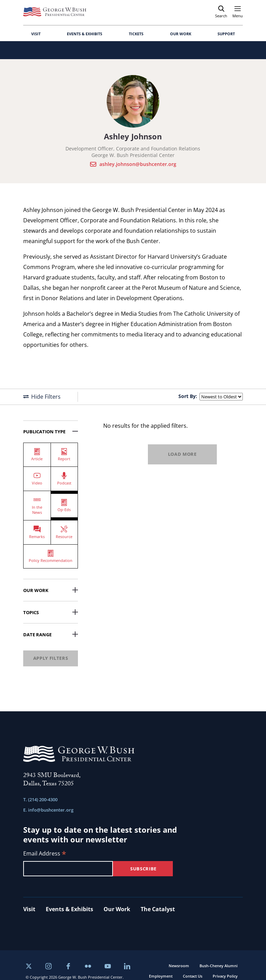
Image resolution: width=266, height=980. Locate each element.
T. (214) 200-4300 (40, 799)
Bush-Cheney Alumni (219, 966)
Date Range (51, 635)
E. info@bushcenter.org (48, 810)
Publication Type (51, 432)
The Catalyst (158, 909)
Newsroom (179, 966)
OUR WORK (181, 34)
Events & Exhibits (69, 909)
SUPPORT (226, 34)
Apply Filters (51, 658)
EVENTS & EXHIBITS (85, 34)
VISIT (36, 34)
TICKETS (136, 34)
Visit (29, 909)
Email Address (45, 854)
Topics (51, 612)
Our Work (51, 590)
